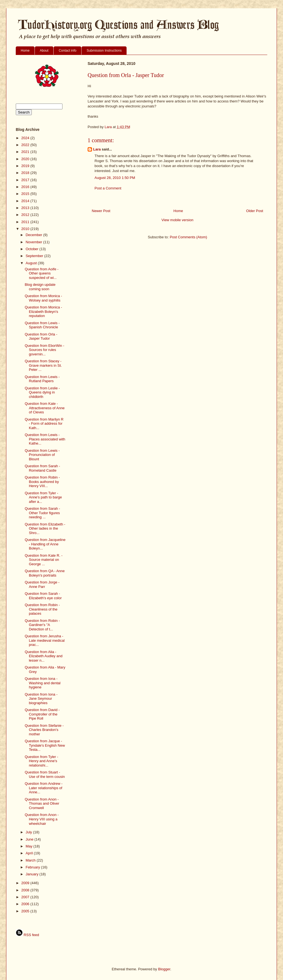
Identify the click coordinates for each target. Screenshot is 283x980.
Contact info (67, 51)
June (30, 839)
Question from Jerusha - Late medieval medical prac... (44, 640)
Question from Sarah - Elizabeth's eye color (43, 596)
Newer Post (101, 211)
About (44, 51)
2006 (26, 904)
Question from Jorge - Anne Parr (42, 584)
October (33, 249)
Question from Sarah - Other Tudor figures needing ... (42, 513)
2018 (26, 173)
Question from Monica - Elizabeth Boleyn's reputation (43, 311)
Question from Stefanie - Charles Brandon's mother (44, 730)
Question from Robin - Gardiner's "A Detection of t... (42, 625)
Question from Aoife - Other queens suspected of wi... (41, 273)
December (35, 235)
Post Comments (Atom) (188, 237)
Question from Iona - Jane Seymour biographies (41, 699)
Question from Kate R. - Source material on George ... (44, 560)
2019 (26, 166)
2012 (26, 215)
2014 (26, 201)
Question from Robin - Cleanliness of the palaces (42, 609)
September (35, 256)
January (33, 874)
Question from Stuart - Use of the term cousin (45, 774)
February (33, 867)
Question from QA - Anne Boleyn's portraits (45, 573)
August (32, 263)
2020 (26, 159)
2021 (26, 152)
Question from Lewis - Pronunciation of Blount (42, 455)
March (31, 860)
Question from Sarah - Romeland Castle (42, 468)
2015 (26, 194)
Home (25, 51)
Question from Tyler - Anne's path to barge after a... (43, 497)
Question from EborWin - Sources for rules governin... (44, 350)
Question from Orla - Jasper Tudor (41, 336)
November (35, 242)
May (30, 846)
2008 (26, 890)
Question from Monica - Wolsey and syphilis (43, 298)
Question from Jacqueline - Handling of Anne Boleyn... (45, 544)
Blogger (164, 969)
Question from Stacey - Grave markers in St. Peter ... (43, 365)
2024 (26, 138)
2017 (26, 180)
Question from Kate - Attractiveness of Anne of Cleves (44, 408)
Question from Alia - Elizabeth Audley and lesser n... (43, 656)
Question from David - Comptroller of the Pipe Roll (42, 714)
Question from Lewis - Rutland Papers (42, 379)
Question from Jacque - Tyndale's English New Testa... (45, 745)
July (29, 832)
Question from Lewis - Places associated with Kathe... (45, 439)
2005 (26, 911)
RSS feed (27, 935)
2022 (26, 145)
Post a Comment (108, 188)
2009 (26, 883)
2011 (26, 222)
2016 (26, 187)
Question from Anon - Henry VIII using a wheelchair (42, 819)
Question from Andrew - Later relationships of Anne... (44, 788)
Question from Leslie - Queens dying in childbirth (42, 392)
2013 (26, 208)
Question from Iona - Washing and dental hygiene (42, 683)
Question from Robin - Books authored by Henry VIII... (42, 482)
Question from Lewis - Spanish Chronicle (42, 325)
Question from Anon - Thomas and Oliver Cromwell (42, 804)
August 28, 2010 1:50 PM (115, 178)
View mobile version (177, 220)
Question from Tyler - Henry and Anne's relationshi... (41, 761)
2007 (26, 897)
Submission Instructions (104, 51)
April (30, 853)
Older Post (255, 211)
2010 (26, 229)
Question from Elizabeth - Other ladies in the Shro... (45, 529)
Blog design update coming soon (40, 287)
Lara (97, 149)
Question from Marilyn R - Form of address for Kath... (44, 424)
